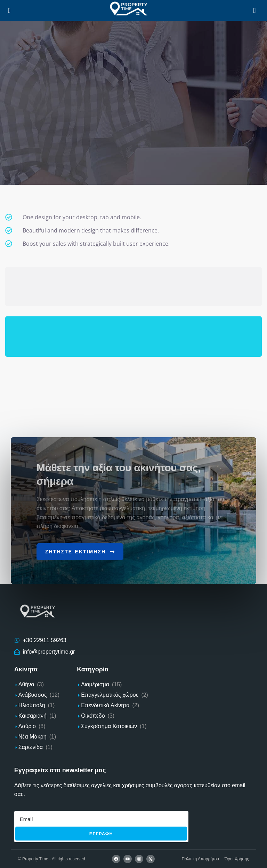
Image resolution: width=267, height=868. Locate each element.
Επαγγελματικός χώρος (110, 695)
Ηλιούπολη (32, 705)
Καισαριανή (33, 716)
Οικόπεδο (93, 716)
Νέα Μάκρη (33, 737)
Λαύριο (27, 726)
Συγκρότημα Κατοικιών (109, 726)
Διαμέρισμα (95, 684)
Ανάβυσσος (33, 695)
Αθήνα (26, 684)
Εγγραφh (101, 833)
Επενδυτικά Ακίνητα (105, 705)
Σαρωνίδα (31, 747)
